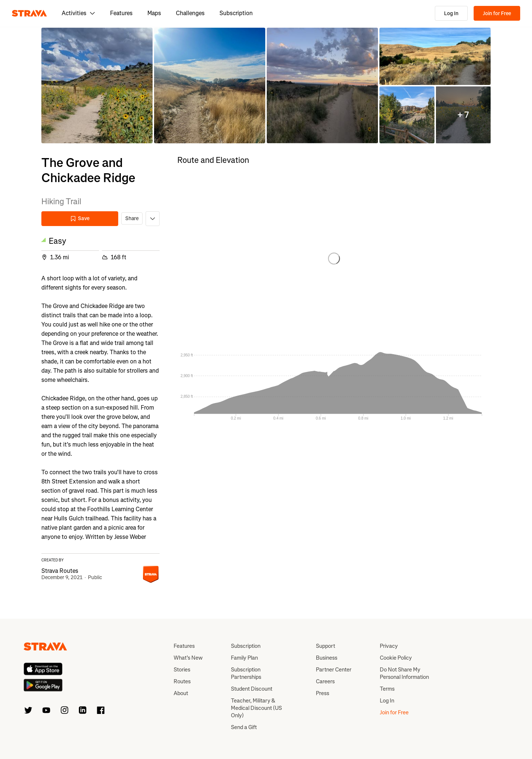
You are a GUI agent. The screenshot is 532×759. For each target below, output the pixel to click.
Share (132, 218)
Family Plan (244, 658)
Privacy (389, 646)
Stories (182, 670)
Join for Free (497, 13)
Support (325, 646)
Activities (79, 13)
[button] (97, 86)
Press (323, 693)
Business (327, 658)
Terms (387, 689)
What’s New (188, 658)
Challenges (190, 13)
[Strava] (29, 13)
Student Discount (252, 689)
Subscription (236, 13)
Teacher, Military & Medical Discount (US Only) (256, 708)
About (181, 693)
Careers (325, 681)
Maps (154, 13)
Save (80, 218)
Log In (451, 13)
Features (121, 13)
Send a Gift (244, 727)
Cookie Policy (396, 658)
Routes (182, 681)
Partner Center (334, 670)
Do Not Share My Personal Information (404, 673)
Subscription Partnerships (246, 673)
